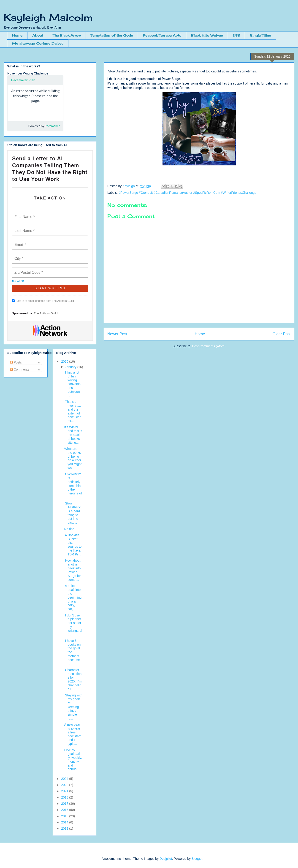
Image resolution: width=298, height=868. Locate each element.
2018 (65, 797)
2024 (65, 779)
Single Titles (260, 35)
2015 (65, 816)
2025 (65, 361)
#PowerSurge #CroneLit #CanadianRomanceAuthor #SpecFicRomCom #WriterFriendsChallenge (187, 193)
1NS (236, 35)
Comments (20, 369)
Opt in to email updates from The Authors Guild (43, 301)
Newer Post (117, 334)
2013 (65, 828)
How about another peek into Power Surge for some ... (72, 570)
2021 (65, 791)
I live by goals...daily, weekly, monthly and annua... (73, 760)
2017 (65, 804)
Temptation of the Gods (112, 35)
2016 (65, 810)
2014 (65, 822)
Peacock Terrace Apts (162, 35)
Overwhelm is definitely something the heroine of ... (73, 486)
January (71, 367)
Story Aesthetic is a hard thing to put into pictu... (72, 513)
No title (69, 529)
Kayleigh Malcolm (48, 17)
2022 (65, 785)
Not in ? (18, 281)
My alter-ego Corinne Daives (38, 43)
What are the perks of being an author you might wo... (73, 458)
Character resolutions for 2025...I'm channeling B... (73, 680)
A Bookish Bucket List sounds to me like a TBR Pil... (73, 545)
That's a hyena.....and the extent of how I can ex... (73, 411)
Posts (16, 362)
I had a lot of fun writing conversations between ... (73, 384)
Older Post (282, 334)
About (38, 35)
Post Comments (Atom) (209, 346)
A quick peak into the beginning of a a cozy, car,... (73, 597)
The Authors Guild (46, 313)
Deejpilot (166, 859)
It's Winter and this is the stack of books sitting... (73, 435)
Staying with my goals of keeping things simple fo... (73, 707)
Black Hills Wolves (207, 35)
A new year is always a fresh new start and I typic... (72, 734)
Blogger (197, 859)
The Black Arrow (67, 35)
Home (17, 35)
